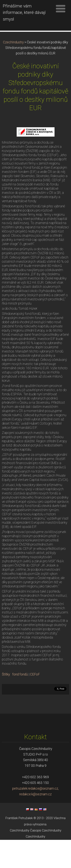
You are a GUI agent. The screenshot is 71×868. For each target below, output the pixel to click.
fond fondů (20, 703)
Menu (61, 9)
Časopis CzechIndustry (46, 859)
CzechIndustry (13, 70)
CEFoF (35, 703)
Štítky (6, 703)
